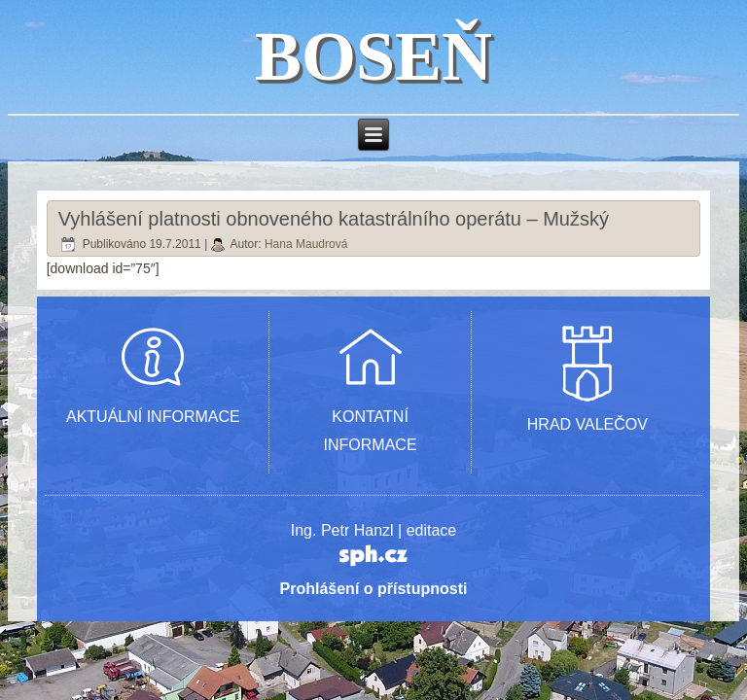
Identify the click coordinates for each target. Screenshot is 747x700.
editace (432, 530)
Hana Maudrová (306, 244)
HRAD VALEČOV (587, 424)
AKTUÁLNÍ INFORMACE (153, 417)
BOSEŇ (373, 56)
